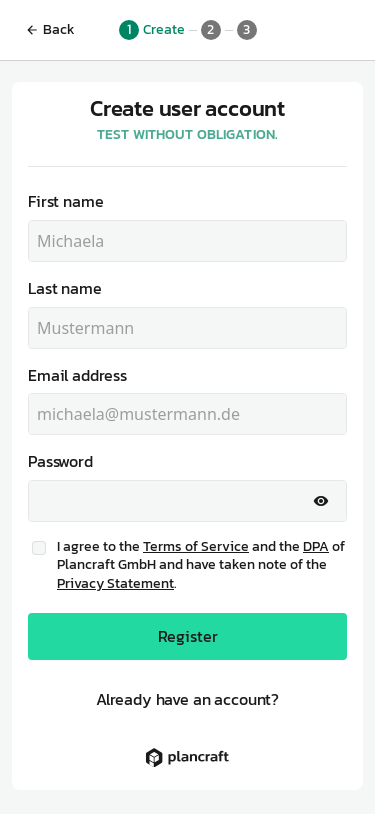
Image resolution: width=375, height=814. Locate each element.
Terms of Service (196, 546)
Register (188, 636)
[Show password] (321, 501)
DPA (316, 546)
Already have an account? (187, 699)
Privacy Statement (115, 583)
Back (50, 29)
